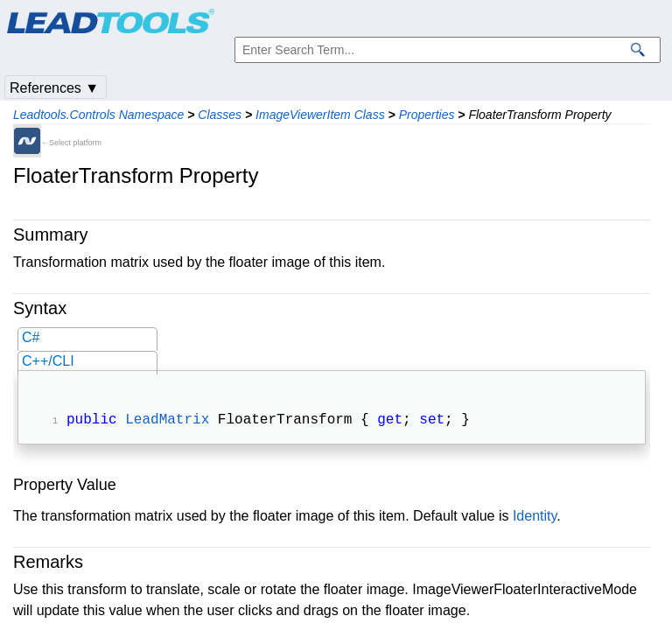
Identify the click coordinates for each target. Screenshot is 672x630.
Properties (427, 115)
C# (31, 337)
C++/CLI (48, 361)
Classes (220, 115)
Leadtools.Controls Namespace (98, 115)
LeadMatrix (167, 422)
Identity (535, 518)
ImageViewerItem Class (320, 115)
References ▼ (54, 88)
